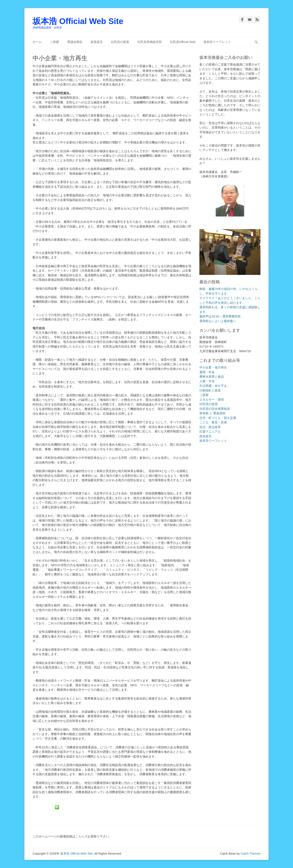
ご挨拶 (54, 42)
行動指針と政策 (210, 390)
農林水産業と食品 (212, 377)
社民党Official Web (183, 42)
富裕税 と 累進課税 (212, 413)
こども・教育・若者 (213, 422)
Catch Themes (251, 853)
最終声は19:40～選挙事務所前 (220, 316)
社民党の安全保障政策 (215, 409)
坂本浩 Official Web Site (78, 21)
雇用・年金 (207, 372)
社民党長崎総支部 (150, 42)
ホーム (37, 42)
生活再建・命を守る (213, 386)
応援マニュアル (210, 431)
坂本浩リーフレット (217, 42)
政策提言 (97, 42)
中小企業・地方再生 (213, 367)
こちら (80, 836)
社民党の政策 (120, 42)
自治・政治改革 (210, 427)
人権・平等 (207, 381)
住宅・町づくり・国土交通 (218, 418)
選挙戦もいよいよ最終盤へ (218, 321)
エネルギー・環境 (212, 400)
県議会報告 (75, 42)
